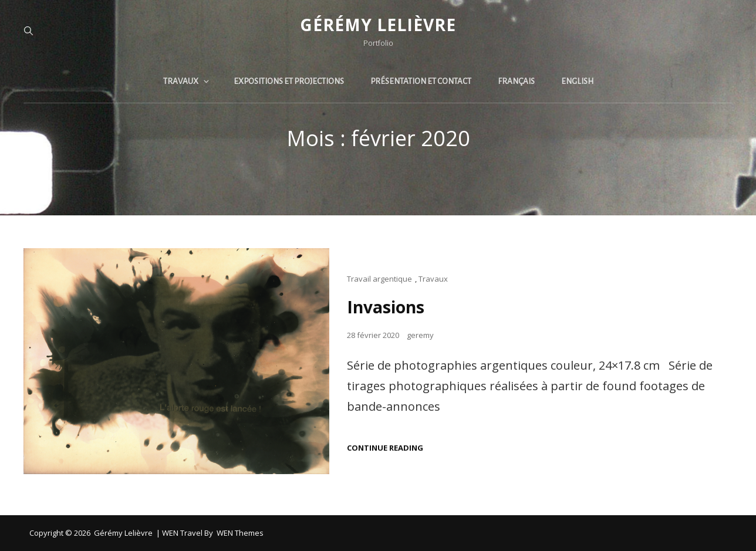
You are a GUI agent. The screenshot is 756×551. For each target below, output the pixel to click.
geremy (420, 335)
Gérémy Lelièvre (378, 25)
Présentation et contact (421, 81)
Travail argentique (379, 279)
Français (516, 81)
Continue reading (385, 448)
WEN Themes (240, 533)
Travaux (187, 81)
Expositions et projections (289, 81)
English (577, 81)
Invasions (386, 307)
